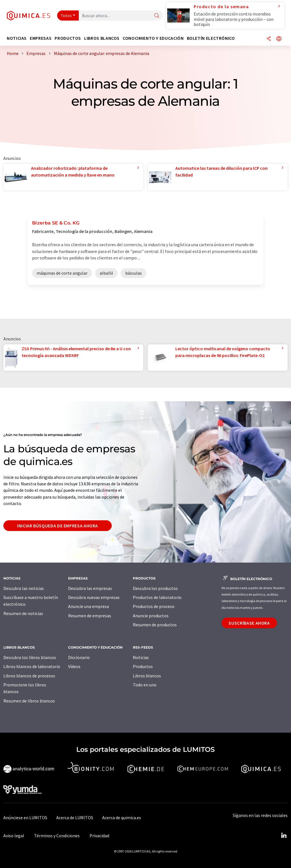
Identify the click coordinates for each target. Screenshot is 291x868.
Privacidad (99, 836)
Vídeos (74, 666)
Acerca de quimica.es (122, 818)
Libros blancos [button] (102, 38)
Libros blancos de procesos (29, 676)
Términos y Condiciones (57, 836)
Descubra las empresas (90, 588)
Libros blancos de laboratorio (32, 666)
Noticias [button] (17, 38)
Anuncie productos (151, 616)
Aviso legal (14, 836)
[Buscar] (157, 16)
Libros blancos (147, 676)
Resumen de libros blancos (29, 701)
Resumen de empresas (90, 616)
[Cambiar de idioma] (279, 39)
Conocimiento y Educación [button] (153, 38)
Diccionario (79, 657)
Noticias (141, 657)
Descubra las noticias (24, 588)
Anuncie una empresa (89, 606)
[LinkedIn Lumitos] (284, 836)
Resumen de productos (155, 625)
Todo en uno (145, 685)
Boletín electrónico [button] (211, 38)
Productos (143, 666)
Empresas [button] (41, 38)
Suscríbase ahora (249, 623)
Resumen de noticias (23, 613)
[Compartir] (269, 39)
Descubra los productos (155, 588)
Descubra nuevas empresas (94, 597)
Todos (66, 16)
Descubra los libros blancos (30, 657)
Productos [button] (68, 38)
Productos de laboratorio (157, 597)
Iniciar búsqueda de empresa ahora (58, 526)
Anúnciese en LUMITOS (25, 818)
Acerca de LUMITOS (75, 818)
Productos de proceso (154, 606)
